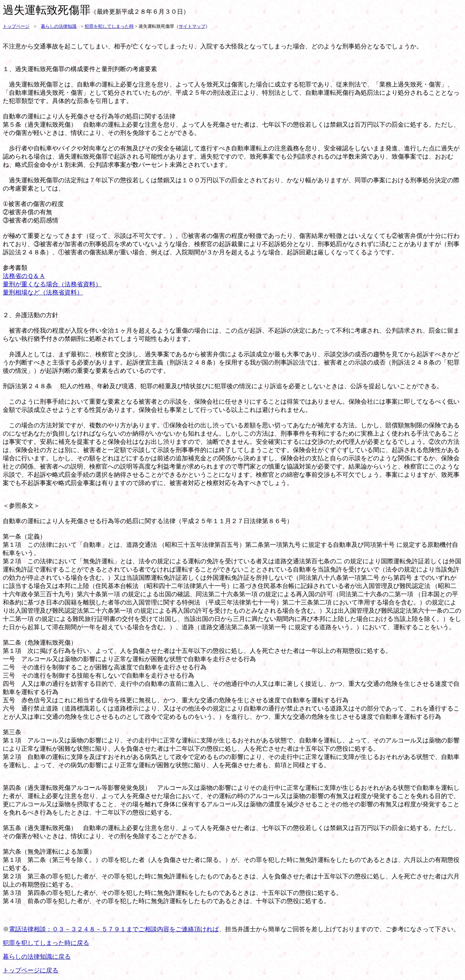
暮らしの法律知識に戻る (37, 957)
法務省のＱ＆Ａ (24, 276)
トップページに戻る (31, 970)
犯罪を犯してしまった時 (109, 26)
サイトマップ (192, 26)
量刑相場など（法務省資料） (43, 292)
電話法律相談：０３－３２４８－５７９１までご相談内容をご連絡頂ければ (114, 929)
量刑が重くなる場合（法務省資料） (52, 284)
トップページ (16, 26)
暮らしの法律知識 (59, 26)
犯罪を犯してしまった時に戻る (46, 943)
